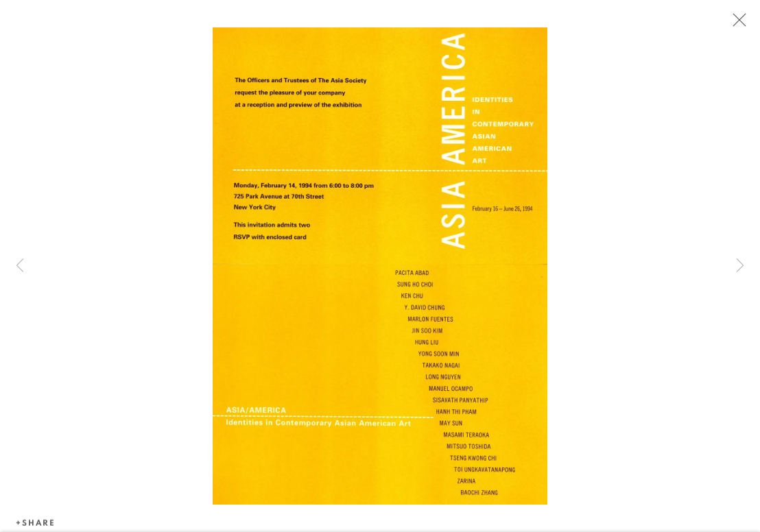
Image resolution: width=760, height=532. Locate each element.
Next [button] (740, 266)
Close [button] (736, 24)
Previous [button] (20, 266)
